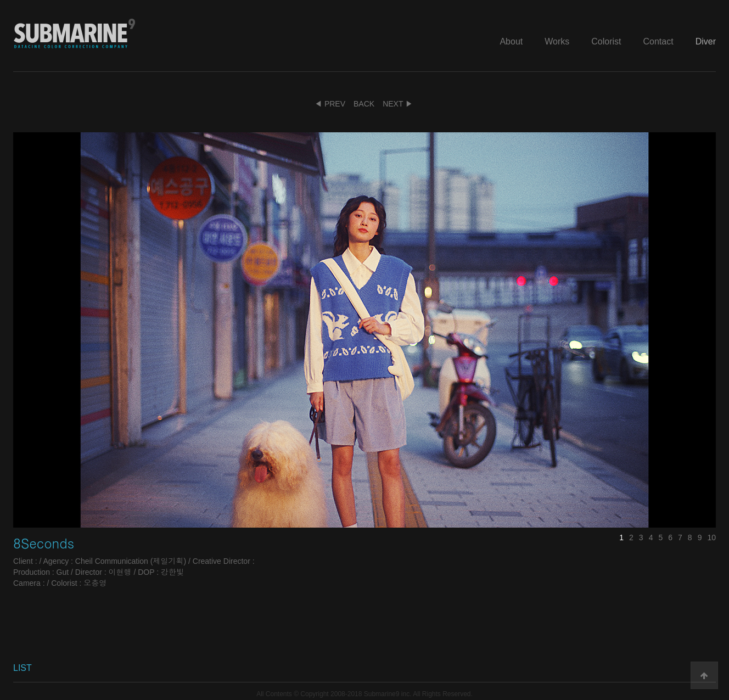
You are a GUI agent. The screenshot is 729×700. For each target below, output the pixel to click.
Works (557, 41)
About (511, 41)
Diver (706, 41)
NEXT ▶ (398, 104)
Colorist (606, 41)
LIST (23, 668)
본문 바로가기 (0, 0)
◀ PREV (330, 104)
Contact (658, 41)
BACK (364, 104)
